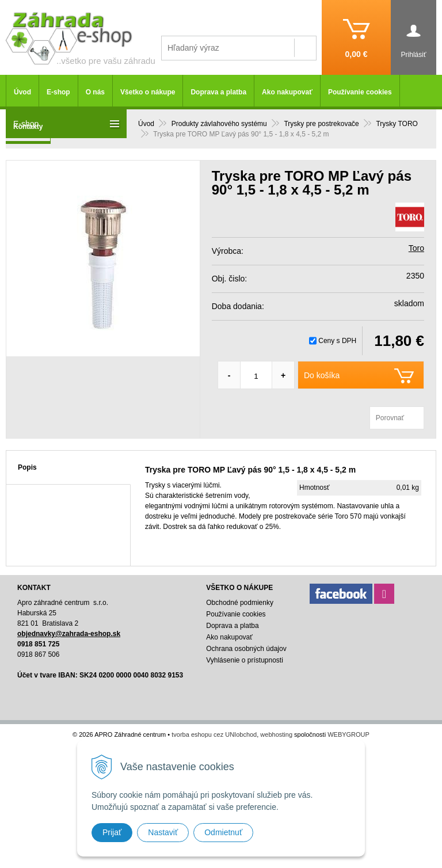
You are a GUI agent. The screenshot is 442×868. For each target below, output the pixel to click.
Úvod (22, 92)
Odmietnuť (223, 832)
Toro (416, 248)
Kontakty (28, 127)
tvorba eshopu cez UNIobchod (214, 734)
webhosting (276, 734)
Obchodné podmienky (240, 603)
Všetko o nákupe (148, 92)
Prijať (112, 832)
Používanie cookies (360, 92)
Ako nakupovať (287, 92)
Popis (27, 467)
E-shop (58, 92)
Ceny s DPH (337, 341)
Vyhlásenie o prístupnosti (245, 660)
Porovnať (390, 418)
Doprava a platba (218, 92)
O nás (95, 92)
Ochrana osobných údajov (246, 649)
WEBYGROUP (348, 734)
